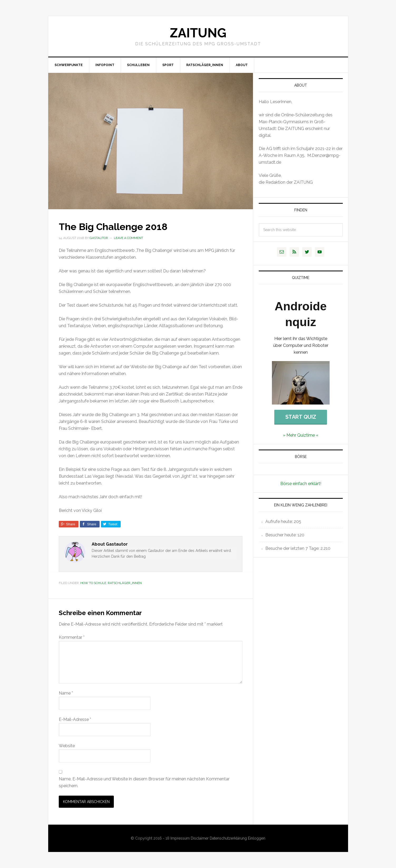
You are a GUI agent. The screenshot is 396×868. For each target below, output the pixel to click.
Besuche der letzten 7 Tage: (293, 548)
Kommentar (72, 637)
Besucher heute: (281, 535)
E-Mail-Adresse (75, 719)
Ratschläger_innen (125, 583)
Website (67, 746)
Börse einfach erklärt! (301, 484)
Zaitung (198, 33)
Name (66, 693)
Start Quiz (301, 417)
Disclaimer (200, 838)
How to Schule (93, 583)
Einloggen (257, 838)
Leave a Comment (128, 238)
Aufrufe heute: (280, 522)
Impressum (181, 838)
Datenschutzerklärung (229, 838)
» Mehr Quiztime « (301, 435)
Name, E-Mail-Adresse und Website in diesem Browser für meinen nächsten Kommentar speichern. (144, 782)
